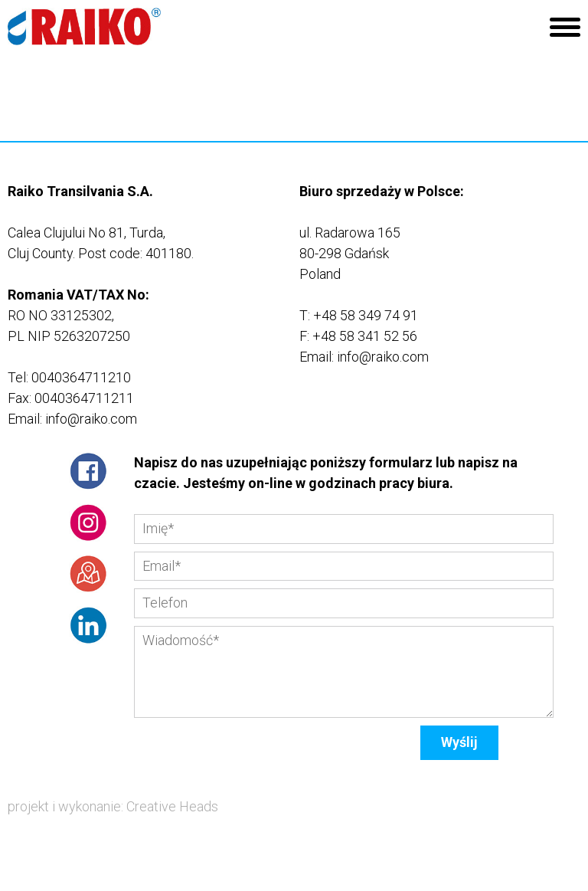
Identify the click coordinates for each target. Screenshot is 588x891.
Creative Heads (172, 806)
